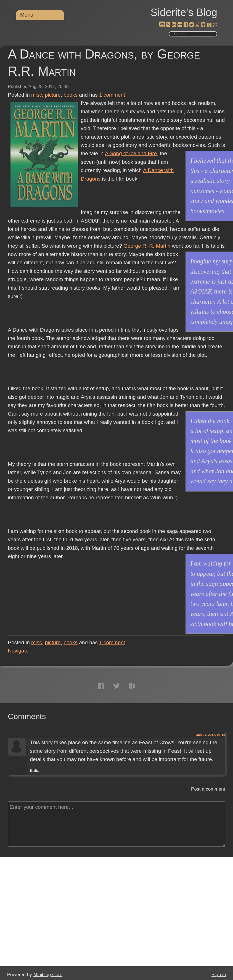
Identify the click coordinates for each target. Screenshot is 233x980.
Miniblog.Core (48, 975)
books (71, 95)
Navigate (18, 651)
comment (112, 95)
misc (37, 95)
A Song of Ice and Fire (131, 153)
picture (53, 95)
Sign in (219, 975)
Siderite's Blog (184, 12)
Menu (27, 15)
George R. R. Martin (147, 246)
